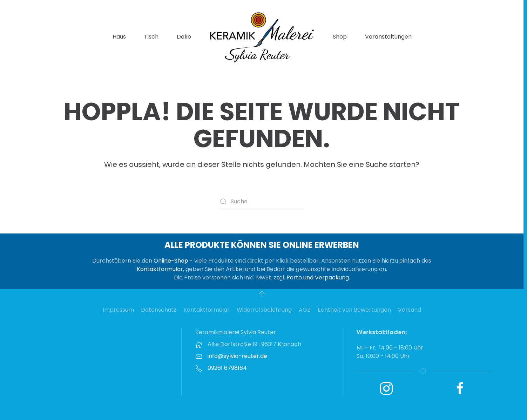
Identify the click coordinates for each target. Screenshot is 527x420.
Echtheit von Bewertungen (354, 310)
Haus (119, 37)
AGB (305, 310)
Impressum (118, 310)
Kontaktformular (160, 269)
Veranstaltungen (388, 37)
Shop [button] (340, 37)
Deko (184, 37)
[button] (262, 294)
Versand (410, 310)
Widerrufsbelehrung (264, 310)
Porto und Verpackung (318, 277)
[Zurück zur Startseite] (262, 37)
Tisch (151, 37)
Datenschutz (159, 310)
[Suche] (262, 202)
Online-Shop (171, 261)
